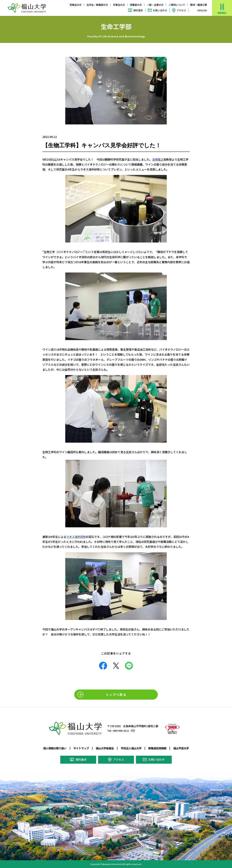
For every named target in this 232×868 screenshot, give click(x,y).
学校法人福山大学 (132, 748)
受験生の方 (76, 5)
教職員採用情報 (160, 748)
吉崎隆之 (158, 159)
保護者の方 (136, 5)
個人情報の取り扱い (52, 748)
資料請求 (138, 10)
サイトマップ (79, 748)
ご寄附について (177, 5)
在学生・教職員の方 (97, 5)
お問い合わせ (160, 10)
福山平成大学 (185, 748)
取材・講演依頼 (199, 5)
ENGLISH (202, 10)
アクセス (181, 10)
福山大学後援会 (104, 748)
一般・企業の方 (155, 5)
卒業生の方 (119, 5)
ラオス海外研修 (76, 536)
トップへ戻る (116, 694)
